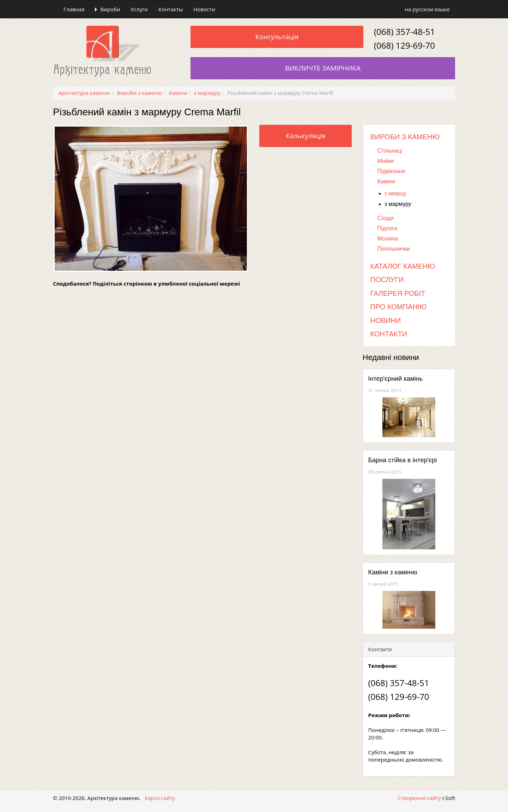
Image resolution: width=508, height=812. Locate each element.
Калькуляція (306, 136)
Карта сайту (160, 798)
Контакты (171, 9)
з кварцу (395, 193)
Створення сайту (419, 798)
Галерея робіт (398, 293)
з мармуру (398, 204)
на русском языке (427, 9)
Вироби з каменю (405, 137)
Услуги (139, 9)
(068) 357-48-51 (404, 32)
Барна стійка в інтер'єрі (403, 460)
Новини (386, 320)
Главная (74, 9)
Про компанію (399, 307)
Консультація (277, 37)
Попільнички (394, 249)
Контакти (389, 334)
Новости (204, 9)
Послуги (387, 280)
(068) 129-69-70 (404, 45)
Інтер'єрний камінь (396, 379)
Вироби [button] (107, 9)
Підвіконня (391, 171)
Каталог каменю (403, 266)
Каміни (386, 181)
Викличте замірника (323, 68)
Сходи (386, 218)
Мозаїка (388, 239)
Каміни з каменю (393, 572)
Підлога (388, 228)
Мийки (386, 161)
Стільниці (390, 151)
